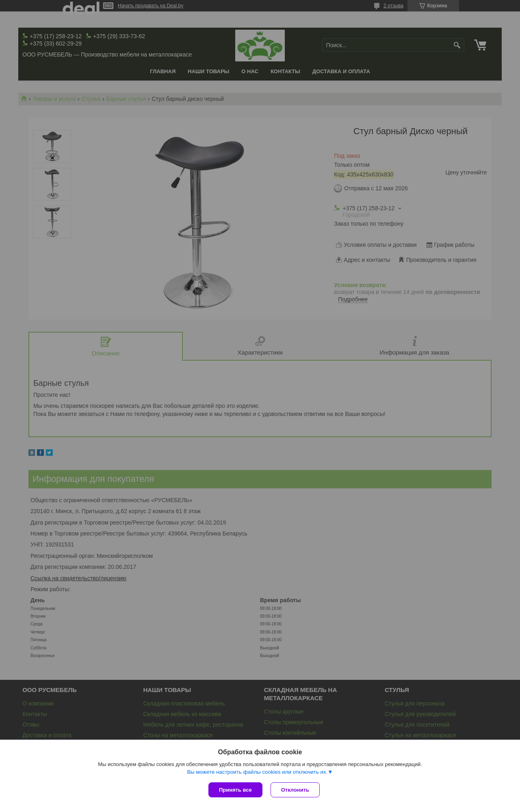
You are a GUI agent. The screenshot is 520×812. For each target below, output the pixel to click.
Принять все (235, 790)
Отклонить (295, 790)
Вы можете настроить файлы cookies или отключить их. (257, 772)
